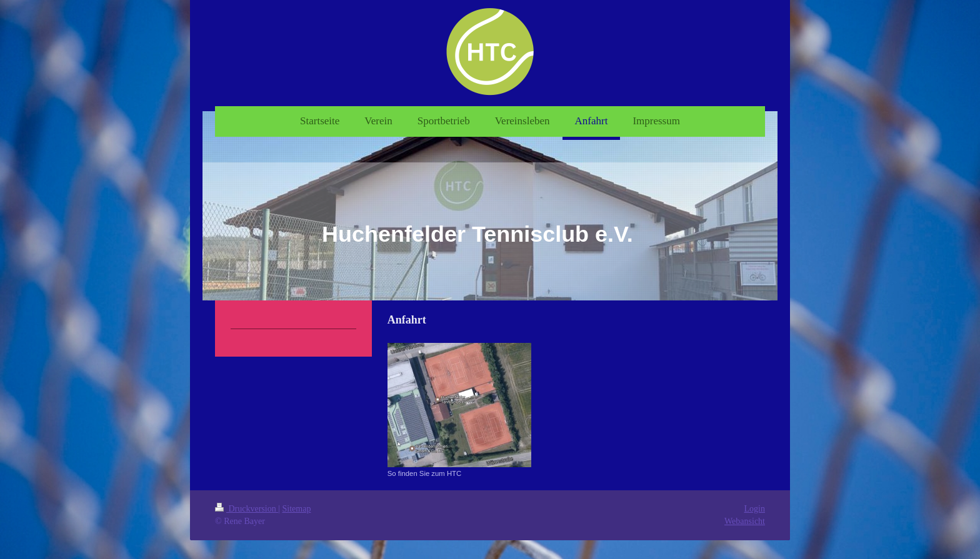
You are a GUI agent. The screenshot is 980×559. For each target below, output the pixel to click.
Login (755, 509)
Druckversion (247, 509)
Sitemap (297, 509)
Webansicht (745, 521)
